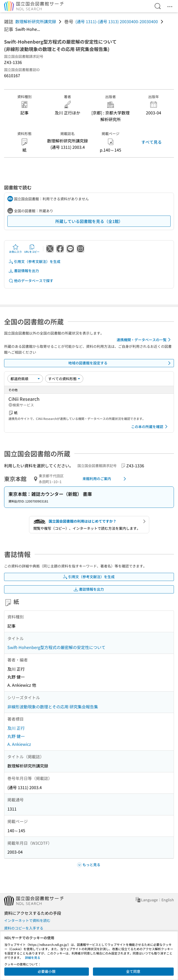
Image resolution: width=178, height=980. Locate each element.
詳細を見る (33, 957)
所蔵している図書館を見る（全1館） (89, 221)
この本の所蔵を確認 (150, 427)
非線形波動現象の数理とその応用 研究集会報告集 (53, 707)
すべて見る (152, 142)
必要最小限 (47, 971)
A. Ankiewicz (19, 744)
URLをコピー (32, 249)
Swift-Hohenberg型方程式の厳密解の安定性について (56, 647)
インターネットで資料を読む (27, 920)
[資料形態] (64, 379)
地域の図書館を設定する (120, 363)
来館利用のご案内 (105, 479)
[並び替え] (25, 379)
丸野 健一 (16, 736)
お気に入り (16, 249)
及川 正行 (16, 728)
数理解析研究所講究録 (36, 21)
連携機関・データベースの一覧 (145, 340)
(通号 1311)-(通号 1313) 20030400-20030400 (117, 21)
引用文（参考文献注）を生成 (34, 262)
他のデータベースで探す (31, 281)
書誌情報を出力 (24, 271)
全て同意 (133, 971)
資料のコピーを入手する (24, 928)
